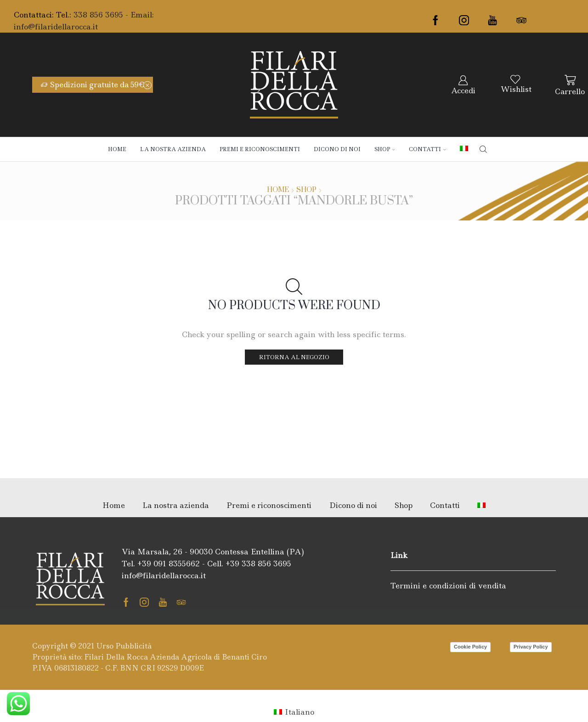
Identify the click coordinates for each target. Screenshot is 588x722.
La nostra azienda (173, 149)
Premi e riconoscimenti (260, 149)
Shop (385, 149)
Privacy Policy (531, 647)
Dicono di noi (337, 149)
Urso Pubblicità (124, 646)
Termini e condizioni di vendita (448, 586)
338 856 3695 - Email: (114, 15)
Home (117, 149)
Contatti (427, 149)
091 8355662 (177, 564)
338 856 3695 (266, 564)
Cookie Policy (470, 647)
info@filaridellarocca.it (56, 27)
